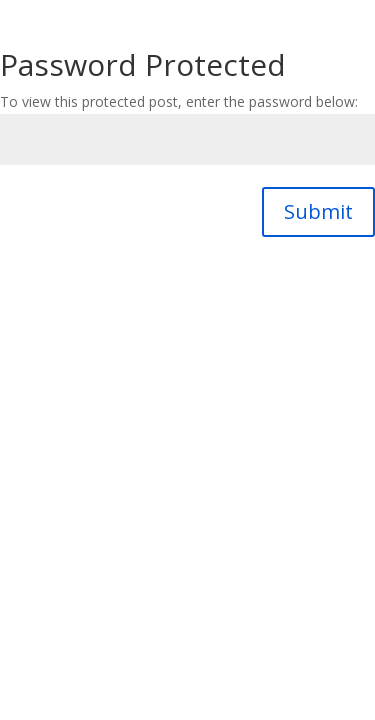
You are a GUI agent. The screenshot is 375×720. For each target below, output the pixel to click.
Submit (318, 211)
